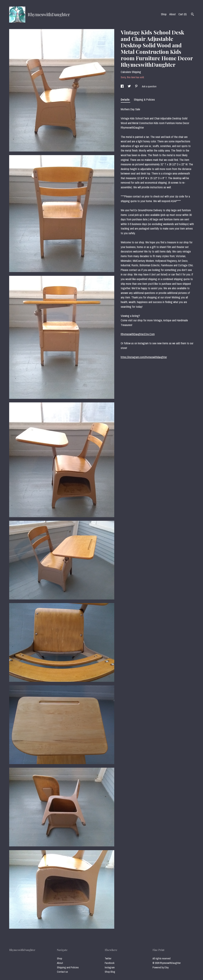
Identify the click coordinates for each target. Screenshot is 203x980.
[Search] (192, 15)
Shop (164, 14)
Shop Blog (110, 972)
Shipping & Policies (144, 100)
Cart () (183, 14)
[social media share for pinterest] (137, 86)
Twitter (108, 958)
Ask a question (149, 86)
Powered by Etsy (161, 967)
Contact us (62, 972)
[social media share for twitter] (130, 86)
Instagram (110, 967)
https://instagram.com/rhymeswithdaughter (144, 357)
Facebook (110, 963)
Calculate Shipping (131, 72)
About (172, 14)
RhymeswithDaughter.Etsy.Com (138, 334)
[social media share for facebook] (122, 86)
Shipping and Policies (68, 967)
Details (125, 100)
